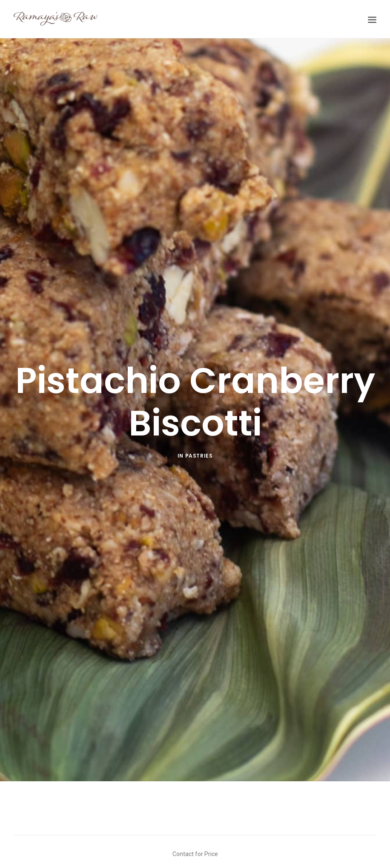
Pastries (199, 445)
